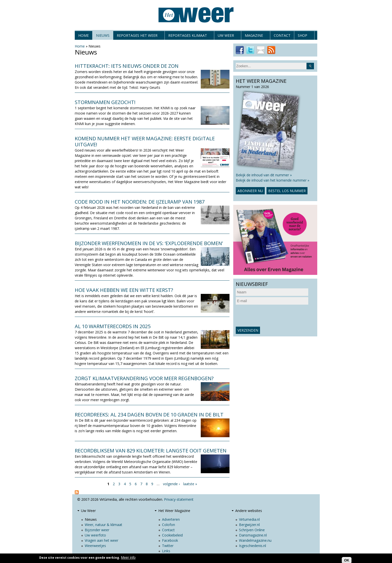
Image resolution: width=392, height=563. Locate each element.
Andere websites (249, 511)
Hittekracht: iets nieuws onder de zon (127, 66)
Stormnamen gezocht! (105, 102)
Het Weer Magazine (174, 511)
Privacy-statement (179, 499)
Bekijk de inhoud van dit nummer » (264, 175)
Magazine (254, 36)
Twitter (168, 546)
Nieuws (103, 35)
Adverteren (171, 519)
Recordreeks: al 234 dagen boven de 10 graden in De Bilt (149, 415)
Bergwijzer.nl (249, 525)
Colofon (168, 525)
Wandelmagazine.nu (255, 540)
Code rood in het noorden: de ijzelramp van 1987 (140, 202)
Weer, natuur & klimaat (103, 525)
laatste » (190, 484)
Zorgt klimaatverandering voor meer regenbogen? (144, 378)
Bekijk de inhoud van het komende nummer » (272, 180)
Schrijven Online (252, 530)
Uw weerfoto (95, 535)
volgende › (171, 484)
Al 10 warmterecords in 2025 (113, 326)
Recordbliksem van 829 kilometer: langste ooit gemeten (151, 451)
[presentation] (274, 316)
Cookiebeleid (172, 535)
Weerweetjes (95, 546)
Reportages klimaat (188, 36)
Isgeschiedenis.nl (252, 546)
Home (83, 35)
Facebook (170, 540)
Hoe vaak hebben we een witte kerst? (124, 290)
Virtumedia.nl (249, 519)
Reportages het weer (137, 36)
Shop (302, 36)
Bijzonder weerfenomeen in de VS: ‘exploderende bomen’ (149, 243)
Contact (282, 35)
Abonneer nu (250, 191)
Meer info (128, 557)
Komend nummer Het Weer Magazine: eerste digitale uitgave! (145, 141)
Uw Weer (226, 36)
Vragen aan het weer (101, 540)
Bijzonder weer (97, 530)
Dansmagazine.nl (253, 535)
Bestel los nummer (287, 191)
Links (166, 551)
